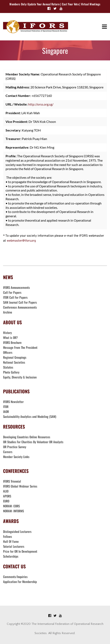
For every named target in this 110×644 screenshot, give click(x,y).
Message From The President (20, 347)
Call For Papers (12, 292)
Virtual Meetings (91, 4)
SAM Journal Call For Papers (20, 302)
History (7, 333)
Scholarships (11, 556)
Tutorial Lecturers (14, 546)
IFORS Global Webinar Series (20, 486)
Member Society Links (17, 457)
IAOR (6, 411)
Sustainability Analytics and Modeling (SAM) (30, 416)
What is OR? (10, 337)
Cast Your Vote (70, 4)
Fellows (8, 536)
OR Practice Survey (15, 447)
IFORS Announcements (16, 287)
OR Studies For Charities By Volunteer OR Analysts (33, 442)
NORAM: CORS (11, 506)
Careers (8, 452)
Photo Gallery (11, 372)
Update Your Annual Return (44, 4)
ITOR (6, 407)
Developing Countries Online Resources (27, 437)
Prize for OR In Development (20, 551)
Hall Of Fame (11, 541)
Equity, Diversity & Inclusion (20, 377)
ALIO (6, 491)
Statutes (8, 367)
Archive (8, 312)
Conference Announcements (20, 307)
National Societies (14, 362)
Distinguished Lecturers (17, 531)
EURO (6, 501)
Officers (8, 352)
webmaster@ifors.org (21, 241)
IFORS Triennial (12, 481)
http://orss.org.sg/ (41, 104)
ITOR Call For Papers (16, 297)
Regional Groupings (15, 357)
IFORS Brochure (12, 342)
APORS (7, 496)
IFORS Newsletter (13, 402)
